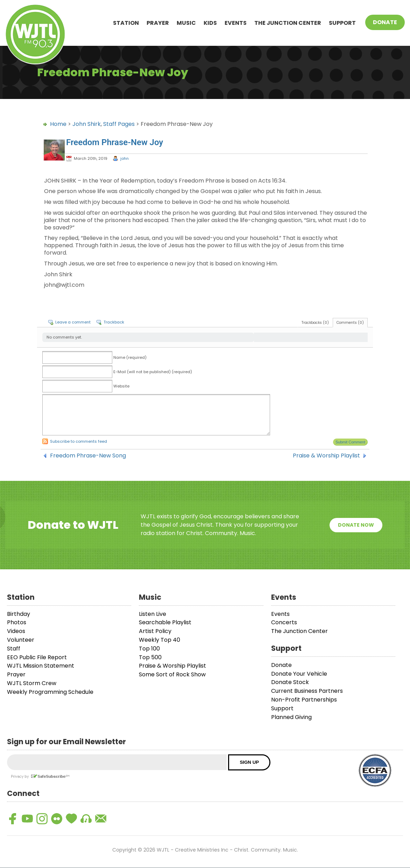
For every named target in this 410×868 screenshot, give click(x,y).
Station (126, 23)
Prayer (158, 23)
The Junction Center (288, 23)
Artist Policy (155, 631)
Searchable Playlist (165, 622)
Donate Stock (290, 682)
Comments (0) (350, 323)
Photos (17, 622)
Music (186, 23)
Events (236, 23)
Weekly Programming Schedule (50, 692)
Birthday (19, 614)
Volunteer (21, 640)
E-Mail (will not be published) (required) (153, 372)
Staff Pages (119, 124)
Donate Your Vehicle (299, 674)
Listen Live (153, 614)
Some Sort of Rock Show (172, 674)
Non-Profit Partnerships (304, 700)
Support (342, 23)
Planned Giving (291, 717)
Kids (210, 23)
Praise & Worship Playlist (326, 456)
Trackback (114, 322)
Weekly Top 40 (160, 640)
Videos (16, 631)
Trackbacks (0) (315, 323)
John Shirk (87, 124)
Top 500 (150, 657)
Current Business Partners (307, 691)
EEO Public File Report (37, 657)
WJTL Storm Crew (32, 683)
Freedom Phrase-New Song (88, 456)
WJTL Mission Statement (41, 666)
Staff (14, 649)
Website (121, 386)
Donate (385, 22)
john (125, 158)
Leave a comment (73, 322)
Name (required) (130, 357)
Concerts (284, 622)
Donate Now (356, 525)
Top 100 (149, 649)
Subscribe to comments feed (79, 441)
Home (58, 124)
